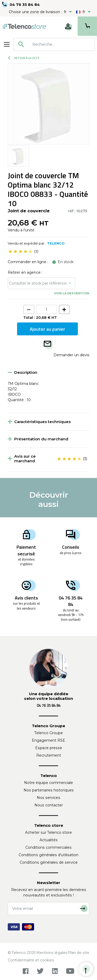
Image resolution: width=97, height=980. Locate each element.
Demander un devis (71, 355)
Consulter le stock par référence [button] (38, 283)
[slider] (20, 252)
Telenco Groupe (49, 733)
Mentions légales (52, 953)
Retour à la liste (24, 58)
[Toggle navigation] (7, 44)
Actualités (49, 840)
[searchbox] (62, 44)
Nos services (48, 798)
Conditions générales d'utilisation (48, 855)
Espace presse (49, 748)
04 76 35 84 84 (25, 5)
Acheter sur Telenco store (48, 832)
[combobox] (54, 44)
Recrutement (49, 755)
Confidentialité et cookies (31, 960)
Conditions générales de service (49, 862)
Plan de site (79, 953)
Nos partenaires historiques (49, 790)
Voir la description (72, 293)
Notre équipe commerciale (48, 783)
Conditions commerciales (48, 847)
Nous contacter (49, 805)
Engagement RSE (48, 740)
